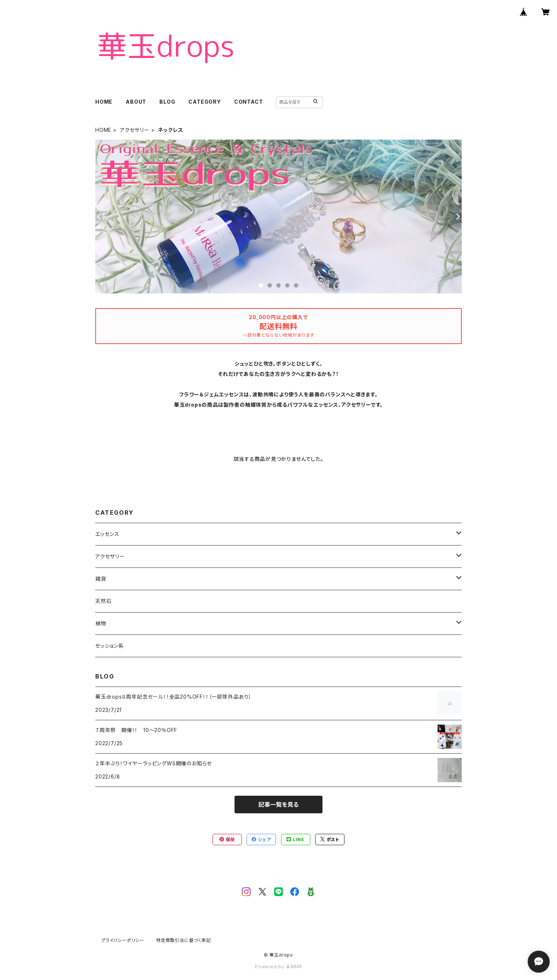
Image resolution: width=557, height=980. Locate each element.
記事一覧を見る (278, 805)
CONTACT (249, 102)
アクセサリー (135, 130)
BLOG (167, 102)
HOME (104, 102)
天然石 (103, 601)
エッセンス (107, 534)
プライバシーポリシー (123, 940)
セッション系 (110, 646)
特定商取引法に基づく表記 (184, 940)
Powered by (278, 967)
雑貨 (101, 579)
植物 (101, 623)
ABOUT (136, 102)
